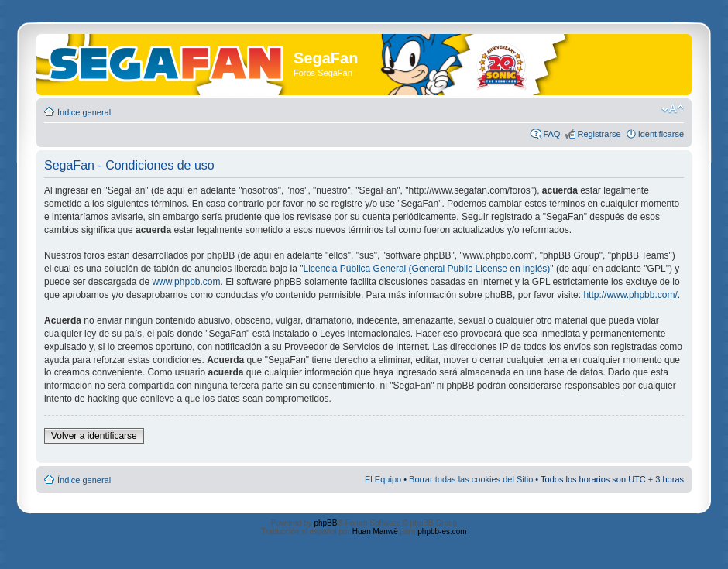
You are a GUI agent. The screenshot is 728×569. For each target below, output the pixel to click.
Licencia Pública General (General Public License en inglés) (427, 269)
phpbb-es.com (442, 531)
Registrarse (599, 134)
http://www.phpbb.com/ (630, 295)
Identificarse (661, 134)
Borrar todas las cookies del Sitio (471, 479)
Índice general (84, 112)
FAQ (551, 134)
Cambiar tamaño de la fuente (673, 109)
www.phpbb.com (186, 282)
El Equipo (383, 479)
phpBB (325, 523)
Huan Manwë (375, 531)
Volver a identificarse (94, 436)
